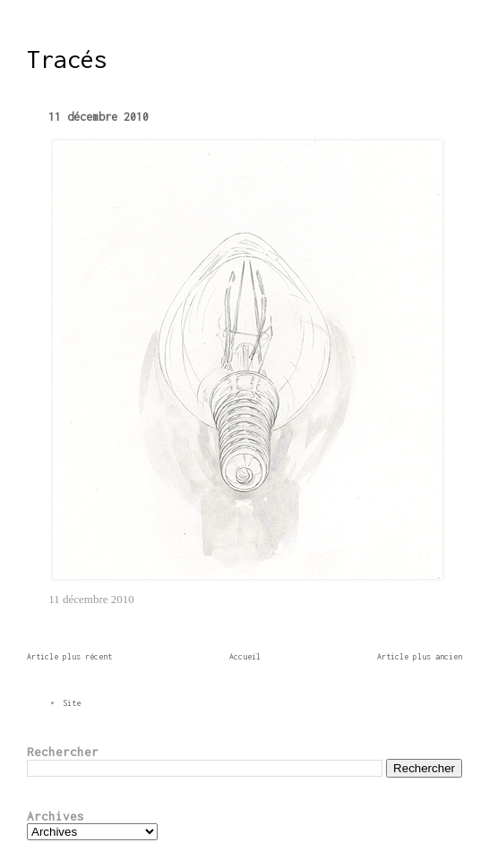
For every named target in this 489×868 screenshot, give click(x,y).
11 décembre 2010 (99, 117)
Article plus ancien (420, 656)
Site (72, 703)
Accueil (245, 656)
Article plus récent (69, 656)
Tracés (67, 59)
